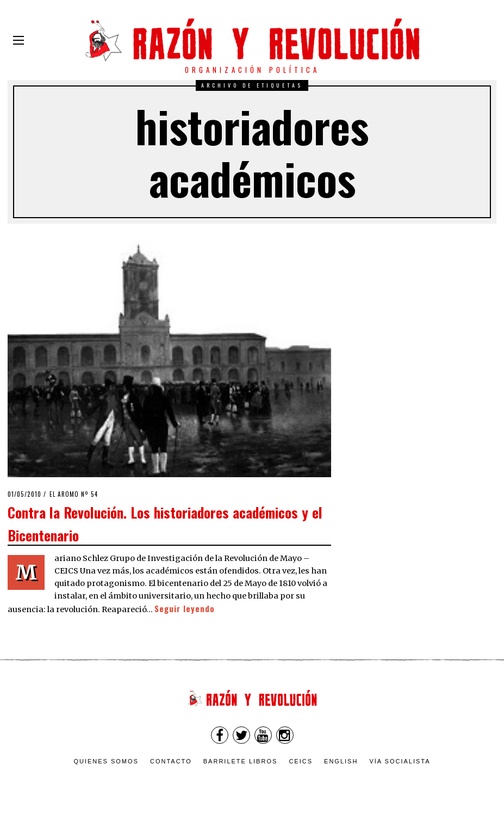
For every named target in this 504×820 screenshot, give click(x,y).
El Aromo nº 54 (74, 494)
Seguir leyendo (185, 609)
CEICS (301, 761)
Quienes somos (106, 761)
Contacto (171, 761)
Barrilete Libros (241, 761)
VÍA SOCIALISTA (400, 761)
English (341, 761)
